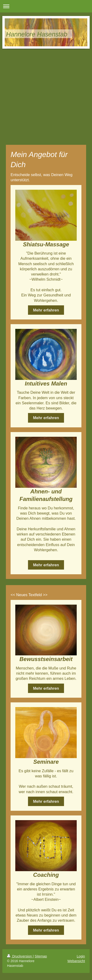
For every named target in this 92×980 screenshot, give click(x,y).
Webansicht (76, 961)
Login (81, 956)
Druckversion (20, 956)
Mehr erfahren (46, 310)
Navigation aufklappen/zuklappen (46, 6)
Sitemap (41, 956)
